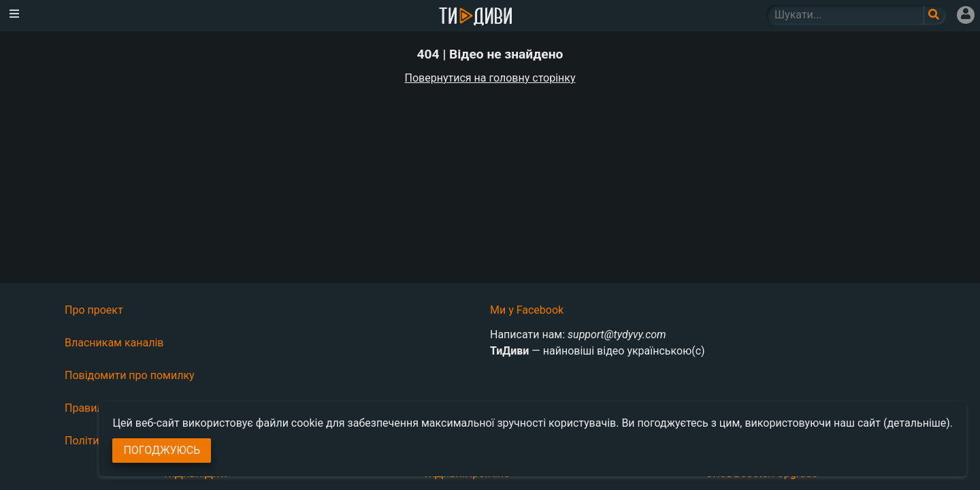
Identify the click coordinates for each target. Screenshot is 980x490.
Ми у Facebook (527, 310)
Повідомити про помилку (130, 375)
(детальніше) (917, 423)
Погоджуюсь (162, 450)
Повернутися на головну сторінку (490, 78)
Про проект (94, 310)
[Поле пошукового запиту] (935, 15)
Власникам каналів (114, 343)
